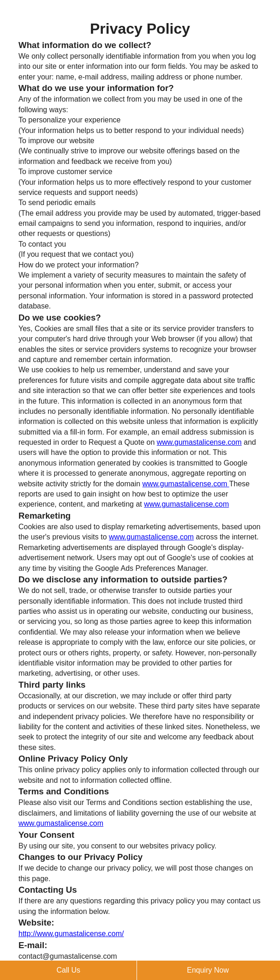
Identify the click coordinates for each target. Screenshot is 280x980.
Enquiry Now (208, 970)
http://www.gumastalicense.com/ (71, 934)
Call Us (68, 970)
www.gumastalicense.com (199, 442)
